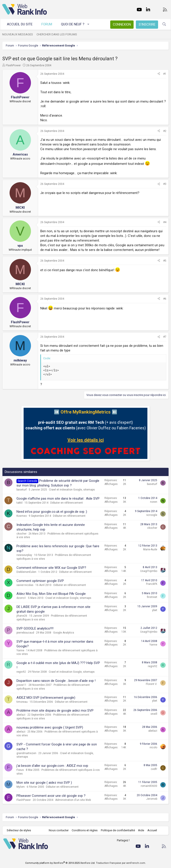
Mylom (21, 787)
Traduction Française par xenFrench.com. (121, 863)
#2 (165, 131)
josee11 (21, 685)
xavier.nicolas (25, 585)
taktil (19, 503)
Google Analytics (64, 633)
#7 (165, 337)
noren (154, 502)
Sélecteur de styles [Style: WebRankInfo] (19, 830)
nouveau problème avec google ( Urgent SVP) (50, 727)
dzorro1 (21, 598)
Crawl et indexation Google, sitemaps (72, 490)
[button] (89, 24)
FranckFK (152, 584)
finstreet (152, 597)
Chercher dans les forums (57, 34)
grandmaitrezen (26, 753)
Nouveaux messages (18, 34)
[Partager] (159, 74)
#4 (165, 222)
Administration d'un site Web (73, 800)
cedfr (154, 769)
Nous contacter (59, 830)
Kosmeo (22, 516)
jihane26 (22, 616)
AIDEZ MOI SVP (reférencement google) (46, 698)
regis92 (21, 672)
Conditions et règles (85, 830)
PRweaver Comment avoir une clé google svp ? (51, 796)
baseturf (22, 490)
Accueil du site (20, 24)
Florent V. (152, 684)
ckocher (21, 534)
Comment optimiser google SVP (40, 581)
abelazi (21, 715)
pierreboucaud (25, 633)
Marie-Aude (150, 549)
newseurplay (24, 555)
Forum (47, 24)
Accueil (152, 830)
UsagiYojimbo (149, 571)
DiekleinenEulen (26, 572)
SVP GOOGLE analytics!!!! (35, 628)
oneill (154, 714)
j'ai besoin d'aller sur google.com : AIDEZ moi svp (52, 766)
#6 (165, 299)
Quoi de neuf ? (73, 24)
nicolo (153, 747)
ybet (155, 610)
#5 (165, 261)
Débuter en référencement (67, 503)
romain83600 (149, 786)
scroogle (152, 515)
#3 (165, 184)
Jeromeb (152, 799)
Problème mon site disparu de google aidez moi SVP (55, 711)
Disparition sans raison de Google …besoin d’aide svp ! (56, 681)
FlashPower (13, 65)
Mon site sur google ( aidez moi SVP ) (44, 783)
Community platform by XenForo (60, 863)
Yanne (20, 650)
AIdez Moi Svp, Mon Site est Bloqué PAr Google (51, 594)
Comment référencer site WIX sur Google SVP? (51, 568)
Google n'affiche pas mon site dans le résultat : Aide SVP (58, 499)
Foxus (20, 770)
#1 (165, 74)
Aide (141, 830)
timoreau (22, 702)
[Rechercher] (164, 24)
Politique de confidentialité (118, 830)
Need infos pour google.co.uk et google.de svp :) (52, 512)
